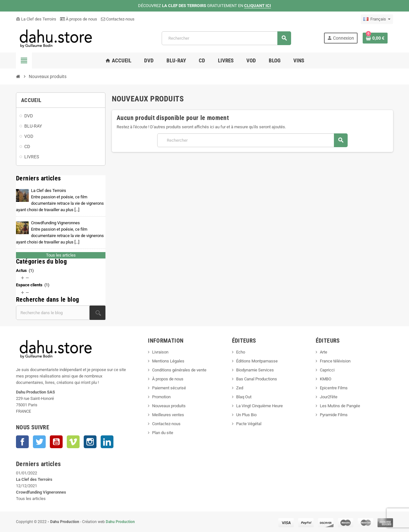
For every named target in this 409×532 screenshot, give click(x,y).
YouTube (56, 442)
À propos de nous (79, 19)
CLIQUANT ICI (258, 6)
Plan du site (163, 433)
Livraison (160, 352)
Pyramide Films (334, 415)
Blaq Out (244, 397)
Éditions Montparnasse (257, 361)
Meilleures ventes (168, 415)
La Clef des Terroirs (36, 19)
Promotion (161, 397)
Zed (240, 388)
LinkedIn (107, 442)
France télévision (335, 361)
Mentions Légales (168, 361)
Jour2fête (329, 397)
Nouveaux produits (169, 406)
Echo (241, 352)
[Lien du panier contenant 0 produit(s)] (375, 38)
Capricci (327, 370)
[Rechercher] (226, 38)
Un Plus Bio (246, 415)
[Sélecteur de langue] (377, 19)
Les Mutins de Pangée (340, 406)
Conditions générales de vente (179, 370)
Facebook (22, 442)
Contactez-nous (118, 19)
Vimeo (73, 442)
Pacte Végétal (249, 424)
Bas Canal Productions (257, 379)
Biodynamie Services (255, 370)
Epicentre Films (334, 388)
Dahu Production (120, 522)
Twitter (39, 442)
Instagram (90, 442)
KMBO (326, 379)
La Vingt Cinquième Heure (259, 406)
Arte (324, 352)
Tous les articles (61, 255)
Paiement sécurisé (169, 388)
